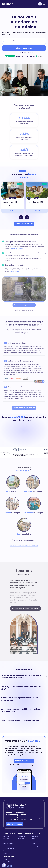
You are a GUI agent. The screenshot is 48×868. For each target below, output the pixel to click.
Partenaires (35, 836)
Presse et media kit (37, 841)
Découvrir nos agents (17, 249)
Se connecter (7, 853)
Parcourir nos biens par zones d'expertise (24, 544)
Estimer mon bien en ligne (24, 309)
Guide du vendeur (8, 844)
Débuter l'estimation (24, 48)
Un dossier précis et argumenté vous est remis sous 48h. (23, 352)
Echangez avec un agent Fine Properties (25, 608)
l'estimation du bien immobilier (17, 751)
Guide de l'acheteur (23, 841)
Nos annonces (22, 836)
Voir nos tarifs (15, 272)
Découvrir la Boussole (14, 824)
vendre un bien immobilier (26, 746)
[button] (4, 865)
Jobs (34, 844)
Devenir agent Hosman (38, 846)
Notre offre (6, 836)
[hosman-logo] (8, 4)
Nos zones (6, 841)
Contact (6, 859)
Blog (34, 839)
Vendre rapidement (9, 848)
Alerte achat (21, 839)
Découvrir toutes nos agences (24, 539)
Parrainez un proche (9, 851)
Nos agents (7, 839)
